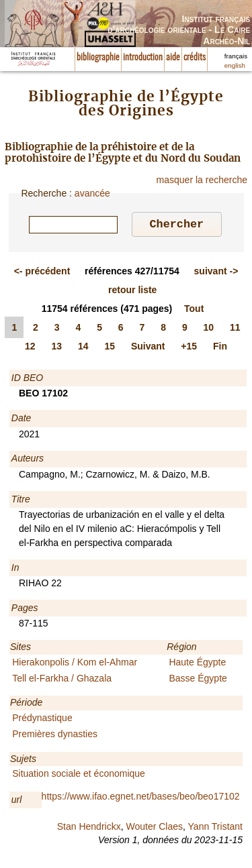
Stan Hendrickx (89, 828)
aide (173, 58)
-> (216, 273)
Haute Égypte (197, 664)
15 (110, 348)
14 (83, 348)
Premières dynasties (55, 736)
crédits (195, 58)
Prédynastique (42, 720)
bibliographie (98, 58)
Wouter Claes (154, 828)
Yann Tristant (215, 828)
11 (235, 329)
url (17, 802)
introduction (143, 58)
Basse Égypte (198, 680)
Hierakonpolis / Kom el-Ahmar (75, 664)
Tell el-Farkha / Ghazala (62, 680)
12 (30, 348)
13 (56, 348)
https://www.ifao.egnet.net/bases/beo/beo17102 (141, 798)
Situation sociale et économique (79, 775)
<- (42, 273)
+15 (189, 348)
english (235, 65)
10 (209, 329)
